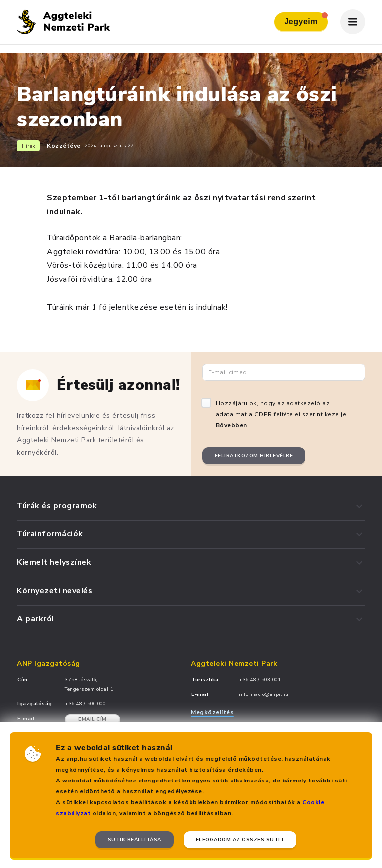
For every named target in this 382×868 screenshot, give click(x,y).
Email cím (93, 719)
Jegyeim (306, 19)
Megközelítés (212, 712)
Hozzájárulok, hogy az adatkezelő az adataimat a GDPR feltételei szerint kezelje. (282, 414)
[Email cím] (284, 372)
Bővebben (232, 425)
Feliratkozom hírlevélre (254, 456)
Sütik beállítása (135, 840)
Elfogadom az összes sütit (240, 840)
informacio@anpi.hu (264, 694)
